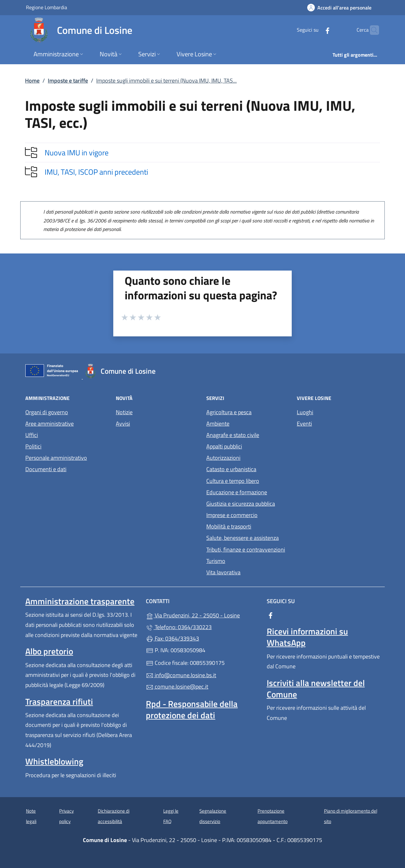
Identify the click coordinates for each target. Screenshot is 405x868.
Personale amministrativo (56, 458)
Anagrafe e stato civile (233, 435)
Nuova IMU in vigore (77, 153)
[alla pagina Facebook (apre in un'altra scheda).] (315, 30)
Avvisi (123, 424)
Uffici (32, 435)
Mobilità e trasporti (229, 526)
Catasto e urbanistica (231, 469)
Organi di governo (47, 412)
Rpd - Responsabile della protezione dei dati (192, 709)
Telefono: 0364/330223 (179, 627)
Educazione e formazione (237, 492)
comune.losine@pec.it (177, 687)
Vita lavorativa (223, 572)
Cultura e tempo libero (233, 481)
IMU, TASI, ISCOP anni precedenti (96, 172)
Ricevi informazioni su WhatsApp (307, 637)
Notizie (124, 412)
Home (32, 81)
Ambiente (218, 424)
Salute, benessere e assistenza (243, 538)
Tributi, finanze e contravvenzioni (246, 550)
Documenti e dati (46, 469)
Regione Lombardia (47, 7)
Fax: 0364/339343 (172, 638)
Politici (33, 446)
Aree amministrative (50, 424)
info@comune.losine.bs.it (181, 675)
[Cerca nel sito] (371, 30)
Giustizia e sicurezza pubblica (241, 504)
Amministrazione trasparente (80, 601)
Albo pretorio (49, 651)
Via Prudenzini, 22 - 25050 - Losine (202, 615)
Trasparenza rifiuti (59, 702)
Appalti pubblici (224, 446)
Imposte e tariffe (68, 81)
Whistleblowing (54, 761)
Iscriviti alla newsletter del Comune (316, 689)
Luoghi (305, 412)
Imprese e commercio (232, 515)
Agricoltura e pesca (229, 412)
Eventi (304, 424)
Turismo (216, 561)
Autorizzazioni (223, 458)
